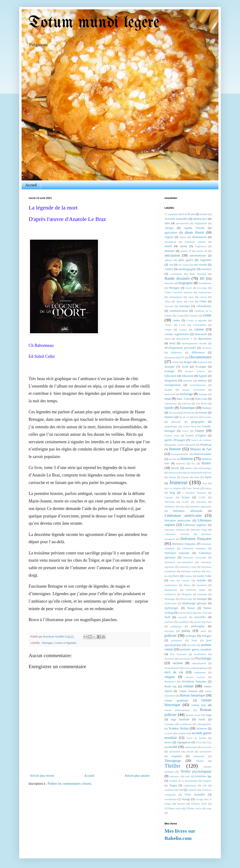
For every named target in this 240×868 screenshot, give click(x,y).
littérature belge (199, 530)
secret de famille (197, 738)
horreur (173, 459)
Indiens (189, 468)
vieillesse (169, 790)
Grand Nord (190, 426)
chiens (179, 301)
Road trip (171, 686)
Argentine (206, 260)
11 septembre (172, 214)
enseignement (173, 385)
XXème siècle (194, 808)
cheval (203, 297)
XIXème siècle (199, 804)
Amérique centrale (195, 242)
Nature (191, 608)
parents (197, 622)
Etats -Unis (183, 399)
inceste (175, 468)
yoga (209, 808)
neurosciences (185, 613)
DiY (182, 357)
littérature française (196, 539)
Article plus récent (42, 776)
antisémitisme (198, 256)
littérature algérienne (200, 506)
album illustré (194, 233)
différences (198, 352)
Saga (209, 715)
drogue (188, 362)
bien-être (169, 283)
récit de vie (174, 672)
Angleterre (201, 246)
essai (168, 399)
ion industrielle (195, 472)
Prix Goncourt (178, 654)
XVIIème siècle (173, 808)
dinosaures (170, 357)
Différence (176, 352)
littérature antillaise (175, 530)
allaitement (170, 242)
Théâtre (200, 761)
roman (188, 686)
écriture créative (195, 371)
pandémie (184, 622)
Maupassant (171, 590)
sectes (168, 742)
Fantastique (187, 408)
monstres (202, 594)
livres (176, 576)
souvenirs (206, 747)
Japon (208, 477)
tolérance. (175, 776)
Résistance (170, 681)
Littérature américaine (183, 515)
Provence (169, 659)
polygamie (177, 640)
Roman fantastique (193, 695)
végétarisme (190, 785)
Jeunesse (178, 482)
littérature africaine (175, 506)
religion (170, 677)
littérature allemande (188, 511)
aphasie (169, 260)
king (172, 493)
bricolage (202, 288)
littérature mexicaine (195, 557)
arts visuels (200, 265)
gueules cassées (177, 445)
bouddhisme (205, 283)
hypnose (181, 463)
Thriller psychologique (196, 771)
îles (193, 463)
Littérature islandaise (194, 548)
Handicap (206, 445)
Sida (209, 742)
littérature (201, 502)
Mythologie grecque (194, 603)
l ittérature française (194, 493)
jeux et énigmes (173, 488)
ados (167, 223)
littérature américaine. (178, 520)
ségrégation (184, 742)
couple (168, 330)
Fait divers (202, 403)
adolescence (200, 219)
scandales (170, 724)
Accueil (31, 185)
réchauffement (172, 668)
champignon (176, 297)
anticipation (172, 255)
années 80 (202, 251)
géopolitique (171, 426)
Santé (202, 719)
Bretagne (47, 643)
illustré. (206, 463)
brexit (189, 288)
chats (191, 297)
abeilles (204, 214)
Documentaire (200, 357)
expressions (171, 403)
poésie (186, 631)
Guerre (200, 431)
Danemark (201, 334)
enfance (202, 381)
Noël (167, 617)
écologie (170, 371)
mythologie (171, 603)
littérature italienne (177, 553)
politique (191, 636)
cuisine (199, 329)
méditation (170, 594)
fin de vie (184, 417)
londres (188, 576)
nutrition (169, 622)
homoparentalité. (180, 454)
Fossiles (207, 417)
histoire (175, 449)
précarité (191, 645)
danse (167, 339)
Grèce (185, 431)
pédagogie (176, 626)
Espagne (203, 394)
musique (202, 599)
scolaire (169, 733)
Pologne (207, 636)
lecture (186, 497)
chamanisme (205, 292)
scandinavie (186, 724)
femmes (169, 417)
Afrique (169, 228)
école (185, 367)
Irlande (172, 477)
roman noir (199, 705)
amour (184, 246)
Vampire (207, 781)
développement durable (194, 343)
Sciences (202, 729)
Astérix (169, 269)
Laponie (169, 497)
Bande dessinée (177, 278)
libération (170, 502)
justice (208, 488)
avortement (176, 274)
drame (176, 362)
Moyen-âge (186, 599)
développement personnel (180, 348)
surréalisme (205, 751)
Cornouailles (200, 325)
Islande (185, 477)
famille (169, 408)
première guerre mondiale (196, 649)
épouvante (170, 394)
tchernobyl (199, 756)
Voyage (186, 799)
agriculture (171, 233)
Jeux (205, 483)
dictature (207, 348)
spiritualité (175, 751)
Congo (180, 315)
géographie (198, 422)
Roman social (193, 715)
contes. (168, 325)
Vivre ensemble (195, 795)
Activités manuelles (176, 219)
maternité (202, 585)
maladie (201, 580)
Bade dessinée (198, 274)
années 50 (186, 251)
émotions (188, 381)
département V (184, 339)
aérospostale (182, 223)
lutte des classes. (180, 580)
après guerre (186, 260)
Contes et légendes (65, 643)
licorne (185, 502)
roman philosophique (177, 710)
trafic (187, 776)
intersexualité (175, 472)
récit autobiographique (196, 668)
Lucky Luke (204, 576)
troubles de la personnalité (183, 781)
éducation (188, 376)
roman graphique (177, 700)
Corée (182, 325)
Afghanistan (201, 223)
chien (167, 301)
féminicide (189, 413)
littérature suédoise (191, 571)
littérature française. (184, 544)
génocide (176, 422)
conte (207, 315)
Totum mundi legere (94, 23)
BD (202, 279)
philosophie (198, 626)
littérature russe (188, 567)
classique (185, 306)
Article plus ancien (137, 776)
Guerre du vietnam (201, 440)
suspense (177, 756)
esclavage (186, 394)
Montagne (170, 599)
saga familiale (180, 719)
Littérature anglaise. (195, 525)
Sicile (199, 742)
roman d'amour (188, 691)
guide (193, 445)
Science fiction (179, 728)
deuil (172, 343)
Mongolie (187, 594)
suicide (190, 751)
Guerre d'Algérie (196, 436)
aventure (206, 269)
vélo (204, 785)
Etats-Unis (201, 399)
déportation (205, 339)
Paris (209, 622)
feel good (174, 413)
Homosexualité (202, 454)
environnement (198, 385)
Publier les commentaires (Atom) (69, 784)
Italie (197, 477)
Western (181, 804)
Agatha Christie (194, 228)
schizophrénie (204, 724)
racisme (178, 663)
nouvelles (200, 617)
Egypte (203, 376)
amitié (168, 246)
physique (169, 631)
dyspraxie (202, 362)
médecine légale (196, 590)
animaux (170, 251)
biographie (186, 283)
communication (179, 311)
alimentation (199, 237)
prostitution (200, 654)
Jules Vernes (193, 488)
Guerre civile (172, 436)
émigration (171, 381)
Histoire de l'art (201, 449)
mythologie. (172, 608)
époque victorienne (193, 390)
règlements (200, 672)
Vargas (173, 785)
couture (183, 330)
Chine (203, 301)
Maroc (187, 585)
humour (187, 459)
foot (196, 417)
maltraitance (171, 585)
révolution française (194, 681)
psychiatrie (185, 659)
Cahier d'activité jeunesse (179, 292)
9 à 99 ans (189, 214)
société (173, 747)
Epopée (169, 390)
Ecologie (201, 367)
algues (183, 237)
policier (171, 635)
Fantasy (207, 408)
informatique (205, 468)
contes (176, 320)
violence (192, 790)
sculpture (182, 733)
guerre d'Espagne (175, 440)
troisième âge (203, 776)
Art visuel (183, 265)
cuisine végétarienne (177, 334)
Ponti (195, 640)
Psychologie (203, 658)
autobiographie (187, 269)
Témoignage (173, 761)
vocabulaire (171, 799)
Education (171, 376)
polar (203, 631)
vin (181, 790)
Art (171, 265)
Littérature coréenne (177, 534)
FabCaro (186, 403)
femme (203, 413)
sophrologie (191, 747)
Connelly (193, 315)
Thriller (172, 766)
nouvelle (183, 617)
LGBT (202, 497)
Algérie (169, 237)
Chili (191, 301)
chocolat (169, 306)
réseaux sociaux (195, 677)
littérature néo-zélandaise (179, 562)
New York (202, 613)
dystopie (170, 367)
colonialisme (204, 306)
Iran (209, 472)
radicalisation (199, 663)
